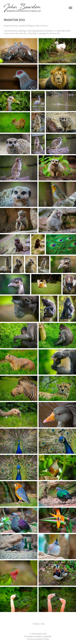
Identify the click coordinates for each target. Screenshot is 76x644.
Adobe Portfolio (43, 639)
